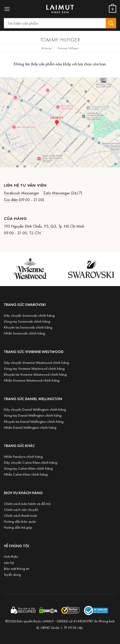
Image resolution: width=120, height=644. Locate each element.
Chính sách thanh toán (20, 515)
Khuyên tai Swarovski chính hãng (28, 327)
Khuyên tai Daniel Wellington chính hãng (34, 421)
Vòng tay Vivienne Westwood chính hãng (34, 368)
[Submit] (111, 23)
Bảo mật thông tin (17, 568)
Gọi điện (11, 200)
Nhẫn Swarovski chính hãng (24, 333)
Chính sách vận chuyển (21, 509)
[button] (7, 9)
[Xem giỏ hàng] (113, 9)
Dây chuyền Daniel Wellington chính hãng (35, 409)
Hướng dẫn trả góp (18, 527)
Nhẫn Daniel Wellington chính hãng (30, 427)
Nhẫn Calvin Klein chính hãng (26, 474)
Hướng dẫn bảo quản (20, 521)
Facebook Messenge (21, 193)
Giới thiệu (11, 556)
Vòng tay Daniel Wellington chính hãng (33, 415)
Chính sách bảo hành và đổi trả (27, 504)
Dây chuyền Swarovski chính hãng (29, 315)
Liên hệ (9, 563)
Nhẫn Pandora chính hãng (23, 456)
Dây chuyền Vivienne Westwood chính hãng (36, 362)
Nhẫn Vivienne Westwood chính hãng (32, 380)
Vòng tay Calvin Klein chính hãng (28, 468)
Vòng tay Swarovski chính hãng (27, 321)
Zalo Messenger (57, 193)
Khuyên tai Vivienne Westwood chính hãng (35, 374)
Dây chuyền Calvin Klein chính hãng (31, 462)
